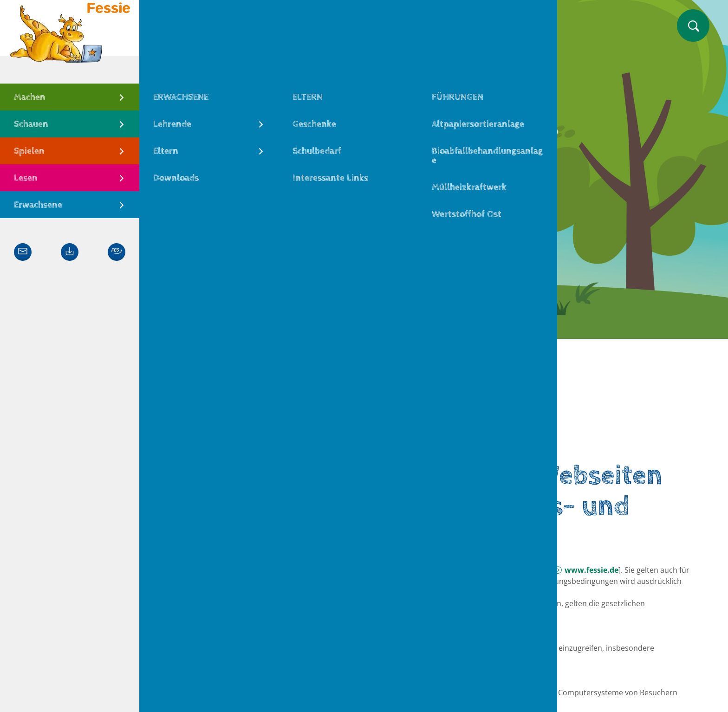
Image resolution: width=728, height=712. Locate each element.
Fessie (183, 442)
